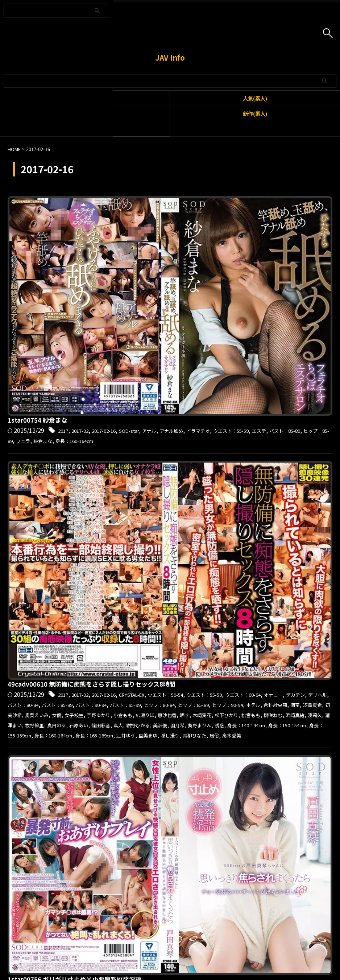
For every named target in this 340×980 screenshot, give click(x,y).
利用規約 (126, 941)
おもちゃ (259, 624)
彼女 (226, 420)
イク (279, 624)
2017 (179, 211)
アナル (283, 211)
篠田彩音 (148, 357)
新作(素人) (255, 113)
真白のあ (301, 348)
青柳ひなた (237, 376)
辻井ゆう (155, 376)
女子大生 (205, 643)
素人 (169, 357)
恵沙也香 (254, 338)
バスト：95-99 (234, 320)
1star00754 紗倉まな (154, 201)
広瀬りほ (228, 338)
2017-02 (199, 211)
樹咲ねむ (175, 348)
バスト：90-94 (192, 320)
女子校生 (142, 338)
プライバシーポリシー (201, 941)
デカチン (255, 310)
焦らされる (297, 420)
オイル (278, 748)
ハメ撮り (245, 633)
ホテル (182, 329)
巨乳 (142, 757)
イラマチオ (136, 221)
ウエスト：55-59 (176, 221)
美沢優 (219, 357)
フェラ (314, 221)
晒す (275, 338)
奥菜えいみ (308, 329)
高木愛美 (281, 376)
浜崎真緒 (201, 348)
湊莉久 (225, 348)
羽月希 (240, 357)
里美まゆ (181, 376)
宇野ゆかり (172, 338)
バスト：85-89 (241, 221)
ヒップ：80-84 (276, 320)
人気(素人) (255, 98)
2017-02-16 (229, 211)
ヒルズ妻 (259, 500)
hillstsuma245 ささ (152, 489)
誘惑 (290, 357)
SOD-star (259, 211)
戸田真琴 (246, 420)
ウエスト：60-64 (191, 310)
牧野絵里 (275, 348)
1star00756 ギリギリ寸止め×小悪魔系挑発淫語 (193, 400)
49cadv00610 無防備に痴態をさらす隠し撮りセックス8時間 (211, 290)
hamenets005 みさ (151, 613)
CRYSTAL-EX (264, 301)
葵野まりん (266, 357)
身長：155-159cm (218, 367)
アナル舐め (310, 211)
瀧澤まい (248, 348)
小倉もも (201, 338)
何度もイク (175, 643)
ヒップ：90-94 (151, 329)
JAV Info (170, 58)
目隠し (255, 643)
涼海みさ (231, 643)
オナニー (228, 310)
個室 (232, 329)
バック (299, 748)
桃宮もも (148, 348)
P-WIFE (257, 748)
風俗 (261, 376)
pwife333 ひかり (147, 737)
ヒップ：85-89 (283, 221)
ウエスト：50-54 (305, 301)
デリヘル (281, 310)
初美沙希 (279, 329)
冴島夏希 (253, 329)
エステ (210, 221)
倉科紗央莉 (208, 329)
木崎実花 (295, 338)
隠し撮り (208, 376)
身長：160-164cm (166, 230)
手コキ (270, 420)
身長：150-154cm (167, 367)
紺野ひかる (192, 357)
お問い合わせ (157, 941)
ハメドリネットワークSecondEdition (181, 633)
